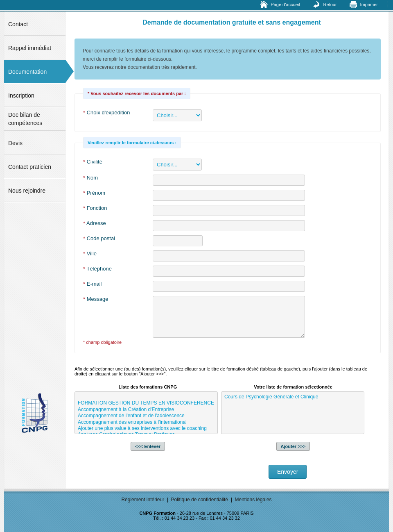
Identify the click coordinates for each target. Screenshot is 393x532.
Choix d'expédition (107, 113)
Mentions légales (253, 500)
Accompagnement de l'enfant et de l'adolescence (146, 416)
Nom (90, 178)
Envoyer (288, 472)
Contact (18, 24)
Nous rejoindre (27, 191)
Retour (330, 5)
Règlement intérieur (143, 500)
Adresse (95, 223)
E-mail (93, 284)
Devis (15, 143)
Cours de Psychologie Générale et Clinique (293, 397)
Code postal (99, 238)
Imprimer (369, 5)
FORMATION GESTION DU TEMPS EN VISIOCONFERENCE (146, 403)
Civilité (93, 162)
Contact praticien (30, 167)
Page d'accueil (285, 5)
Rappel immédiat (30, 48)
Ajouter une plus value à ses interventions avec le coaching (146, 429)
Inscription (21, 95)
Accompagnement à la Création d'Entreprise (146, 410)
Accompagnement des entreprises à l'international (146, 422)
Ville (90, 253)
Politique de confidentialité (200, 500)
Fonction (95, 208)
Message (96, 299)
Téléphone (97, 269)
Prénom (94, 193)
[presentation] (137, 473)
